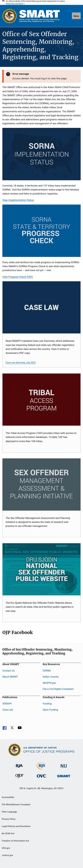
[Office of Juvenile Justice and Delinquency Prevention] (19, 777)
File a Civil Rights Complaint (58, 689)
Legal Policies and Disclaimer (16, 826)
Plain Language (9, 812)
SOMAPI (7, 704)
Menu (76, 16)
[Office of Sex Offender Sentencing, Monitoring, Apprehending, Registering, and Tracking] (64, 775)
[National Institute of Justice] (64, 764)
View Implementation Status (18, 200)
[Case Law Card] (41, 307)
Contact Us (8, 671)
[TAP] (41, 400)
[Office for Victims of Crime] (41, 776)
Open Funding (50, 710)
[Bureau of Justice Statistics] (41, 768)
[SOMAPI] (41, 485)
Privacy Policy (9, 819)
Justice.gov (7, 855)
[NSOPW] (41, 569)
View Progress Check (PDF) (18, 277)
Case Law (8, 710)
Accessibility (8, 797)
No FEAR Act (8, 834)
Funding (47, 704)
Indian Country (51, 677)
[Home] (39, 16)
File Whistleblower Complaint (16, 805)
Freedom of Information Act (15, 841)
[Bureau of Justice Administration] (19, 764)
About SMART (10, 677)
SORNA (47, 671)
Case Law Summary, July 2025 (21, 363)
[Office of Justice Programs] (10, 16)
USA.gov (6, 848)
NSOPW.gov (49, 683)
